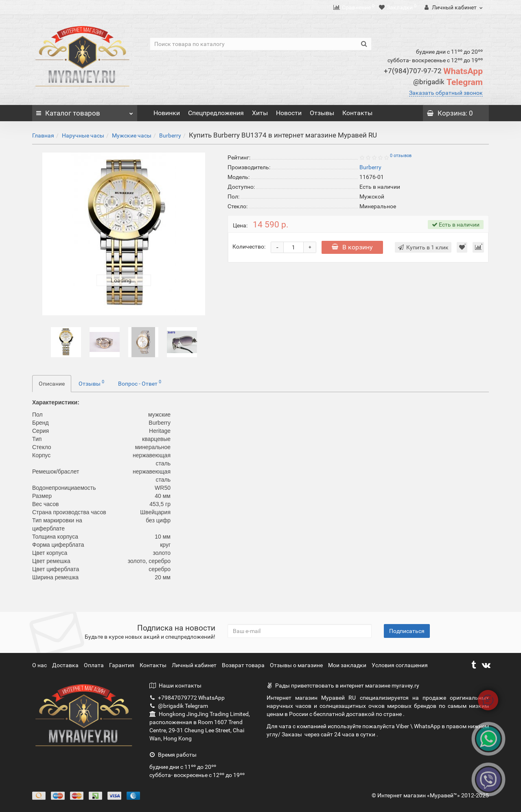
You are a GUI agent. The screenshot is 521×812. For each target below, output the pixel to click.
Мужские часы (132, 135)
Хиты (260, 113)
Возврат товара (244, 665)
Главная (43, 135)
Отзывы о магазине (297, 665)
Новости (289, 113)
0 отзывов (401, 156)
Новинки (167, 113)
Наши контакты (175, 685)
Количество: (249, 247)
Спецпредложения (216, 113)
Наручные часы (83, 135)
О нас (40, 665)
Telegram (448, 82)
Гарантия (122, 665)
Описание (52, 384)
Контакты (357, 113)
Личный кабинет (195, 665)
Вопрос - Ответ (140, 383)
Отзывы (322, 113)
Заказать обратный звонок (446, 93)
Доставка (66, 665)
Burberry (170, 135)
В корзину (352, 247)
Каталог (85, 111)
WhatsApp (433, 71)
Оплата (94, 665)
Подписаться (407, 631)
